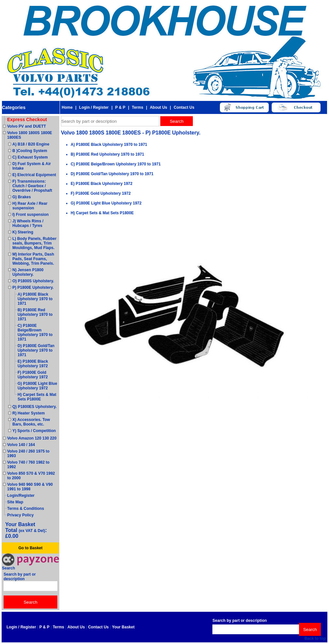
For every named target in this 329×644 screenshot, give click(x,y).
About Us (158, 107)
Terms (138, 107)
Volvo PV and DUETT (27, 126)
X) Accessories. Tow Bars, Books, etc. (31, 422)
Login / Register (94, 107)
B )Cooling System (30, 151)
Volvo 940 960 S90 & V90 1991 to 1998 (30, 487)
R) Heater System (29, 413)
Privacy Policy (20, 515)
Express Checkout (27, 119)
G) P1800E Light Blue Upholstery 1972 (37, 386)
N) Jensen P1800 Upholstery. (28, 272)
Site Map (15, 502)
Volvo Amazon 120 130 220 (32, 438)
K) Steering (23, 232)
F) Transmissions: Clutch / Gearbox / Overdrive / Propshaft (32, 186)
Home (67, 107)
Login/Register (21, 496)
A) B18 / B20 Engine (31, 144)
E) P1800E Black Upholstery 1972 (33, 364)
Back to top (315, 638)
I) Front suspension (30, 215)
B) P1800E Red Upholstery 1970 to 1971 (35, 315)
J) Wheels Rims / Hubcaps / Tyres (28, 223)
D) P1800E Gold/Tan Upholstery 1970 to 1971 (36, 350)
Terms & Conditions (26, 509)
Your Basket (123, 627)
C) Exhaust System (30, 157)
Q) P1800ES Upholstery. (35, 407)
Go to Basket (30, 548)
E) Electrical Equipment (34, 175)
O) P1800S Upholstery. (33, 281)
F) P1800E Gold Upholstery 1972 (33, 375)
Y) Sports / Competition (34, 431)
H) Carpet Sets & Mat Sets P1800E (37, 397)
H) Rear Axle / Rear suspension (30, 206)
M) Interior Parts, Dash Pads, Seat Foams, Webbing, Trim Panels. (33, 259)
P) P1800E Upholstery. (33, 287)
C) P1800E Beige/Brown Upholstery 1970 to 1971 (35, 332)
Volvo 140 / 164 (21, 445)
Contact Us (184, 107)
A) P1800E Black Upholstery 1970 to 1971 (35, 299)
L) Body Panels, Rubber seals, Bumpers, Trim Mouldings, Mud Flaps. (34, 243)
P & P (120, 107)
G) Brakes (22, 197)
